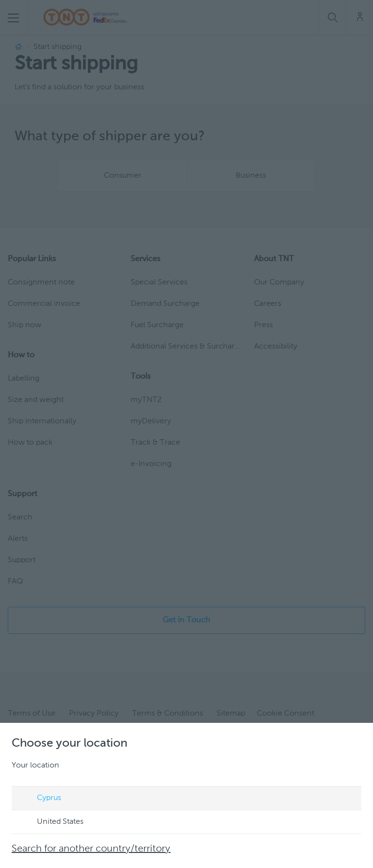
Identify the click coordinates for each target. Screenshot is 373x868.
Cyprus (40, 799)
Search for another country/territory (91, 849)
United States (51, 822)
